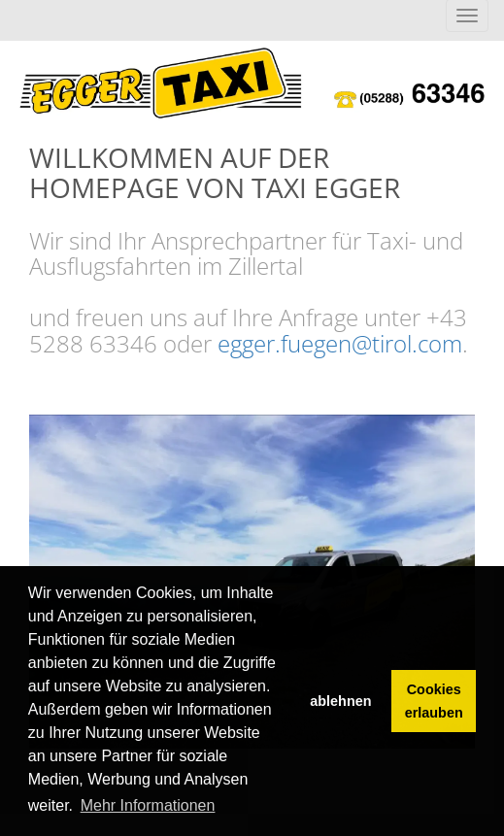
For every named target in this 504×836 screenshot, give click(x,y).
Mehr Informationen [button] (148, 805)
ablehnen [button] (340, 701)
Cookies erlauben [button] (434, 701)
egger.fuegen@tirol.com (340, 343)
